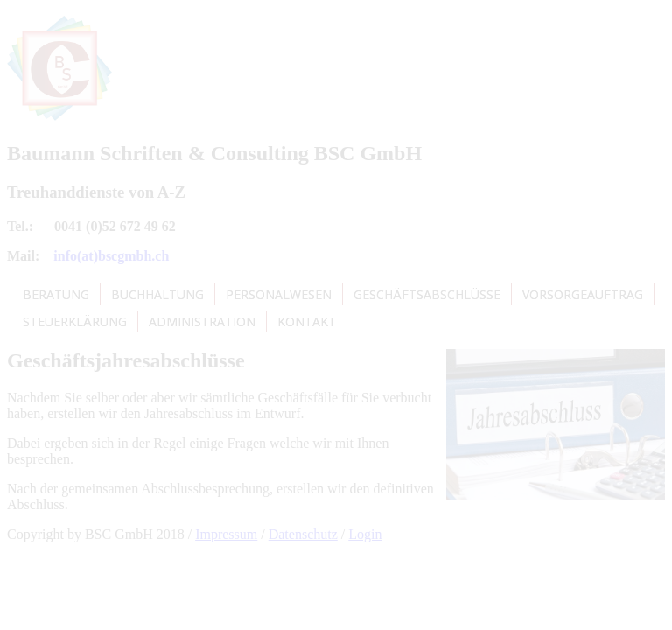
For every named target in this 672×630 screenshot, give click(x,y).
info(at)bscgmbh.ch (111, 256)
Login (365, 534)
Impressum (226, 534)
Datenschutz (303, 534)
